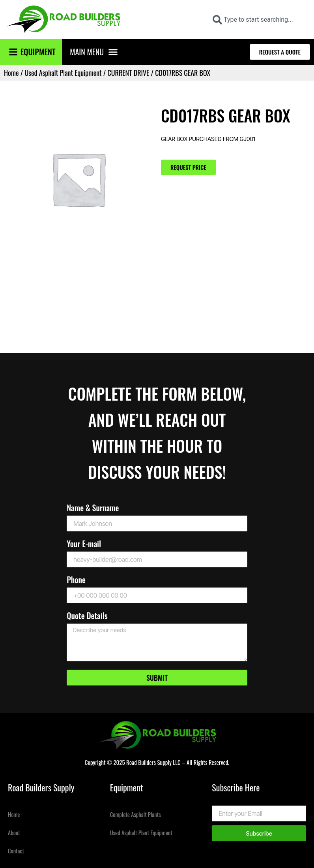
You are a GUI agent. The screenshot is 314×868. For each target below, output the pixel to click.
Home (11, 73)
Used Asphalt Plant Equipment (63, 73)
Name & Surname (93, 509)
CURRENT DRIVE (129, 73)
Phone (76, 581)
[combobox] (258, 20)
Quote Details (87, 617)
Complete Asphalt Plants (136, 814)
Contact (16, 851)
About (14, 833)
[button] (113, 52)
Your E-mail (84, 545)
